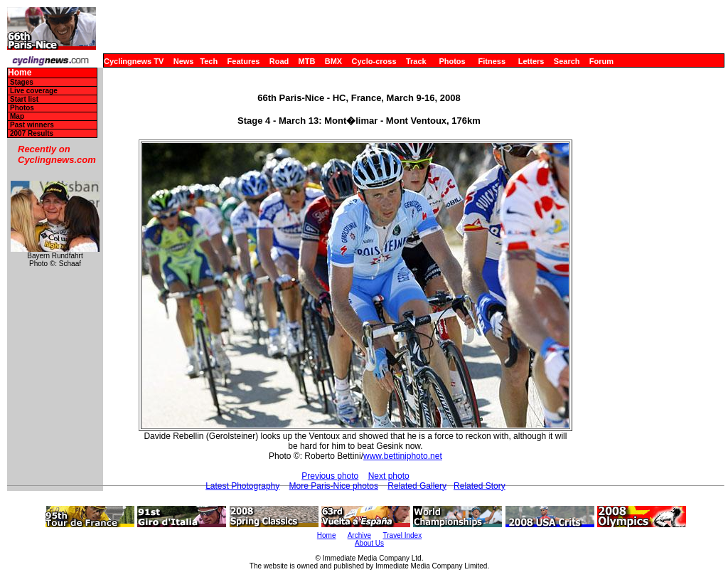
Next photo (389, 476)
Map (17, 116)
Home (20, 73)
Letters (531, 61)
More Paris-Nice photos (334, 486)
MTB (307, 61)
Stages (22, 82)
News (184, 61)
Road (279, 61)
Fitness (492, 61)
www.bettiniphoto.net (403, 456)
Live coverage (34, 91)
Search (567, 61)
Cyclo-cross (374, 61)
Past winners (32, 125)
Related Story (480, 486)
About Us (369, 543)
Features (244, 61)
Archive (359, 535)
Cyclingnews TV (134, 61)
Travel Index (403, 535)
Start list (24, 99)
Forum (601, 61)
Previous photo (330, 476)
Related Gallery (417, 486)
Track (416, 61)
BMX (333, 61)
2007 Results (32, 133)
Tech (209, 61)
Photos (452, 61)
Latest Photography (242, 486)
